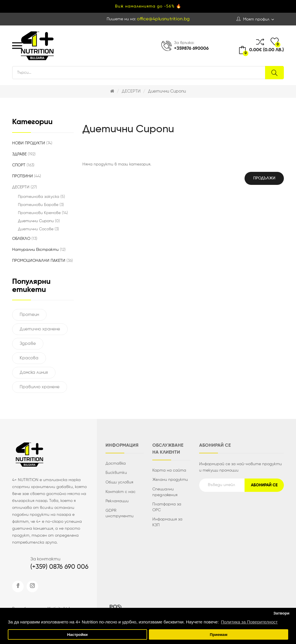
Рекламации (117, 501)
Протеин (29, 315)
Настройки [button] (77, 635)
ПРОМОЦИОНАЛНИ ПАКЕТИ (42, 261)
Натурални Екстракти (39, 250)
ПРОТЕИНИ (27, 176)
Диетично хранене (40, 329)
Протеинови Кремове (43, 213)
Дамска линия (34, 372)
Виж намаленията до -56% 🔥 (148, 6)
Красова (29, 358)
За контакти (45, 559)
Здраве (28, 344)
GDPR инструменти (120, 514)
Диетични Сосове (38, 229)
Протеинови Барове (41, 205)
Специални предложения (165, 492)
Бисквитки (116, 473)
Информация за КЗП (167, 522)
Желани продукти (170, 480)
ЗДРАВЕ (24, 154)
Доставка (116, 463)
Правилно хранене (40, 387)
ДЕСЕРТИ (131, 91)
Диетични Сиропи (167, 91)
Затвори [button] (282, 613)
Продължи (264, 178)
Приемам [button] (219, 635)
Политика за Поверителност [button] (249, 622)
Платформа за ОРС (167, 507)
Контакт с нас (121, 492)
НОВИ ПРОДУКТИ (32, 143)
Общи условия (119, 482)
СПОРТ (23, 165)
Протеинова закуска (41, 197)
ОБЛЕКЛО (25, 239)
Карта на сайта (169, 470)
